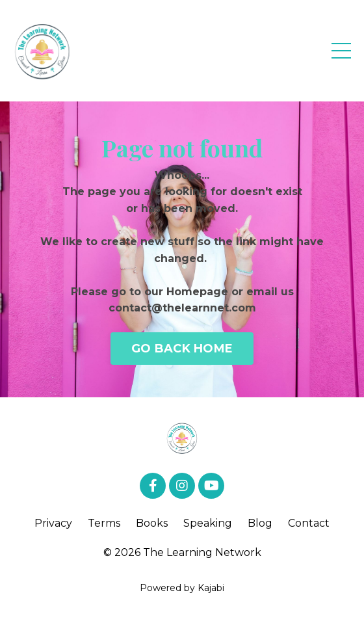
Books (152, 523)
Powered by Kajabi (182, 588)
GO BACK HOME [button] (182, 349)
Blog (260, 523)
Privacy (53, 523)
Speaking (208, 523)
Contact (309, 523)
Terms (104, 523)
